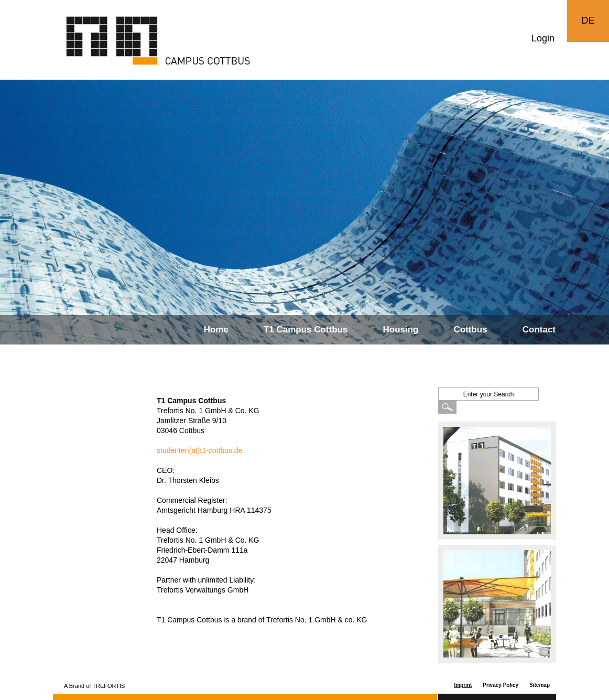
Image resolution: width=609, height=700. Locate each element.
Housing (401, 330)
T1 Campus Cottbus (306, 330)
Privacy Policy (501, 685)
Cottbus (471, 330)
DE (588, 20)
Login (543, 38)
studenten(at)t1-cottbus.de (199, 450)
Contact (539, 330)
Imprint (463, 685)
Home (216, 330)
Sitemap (540, 685)
